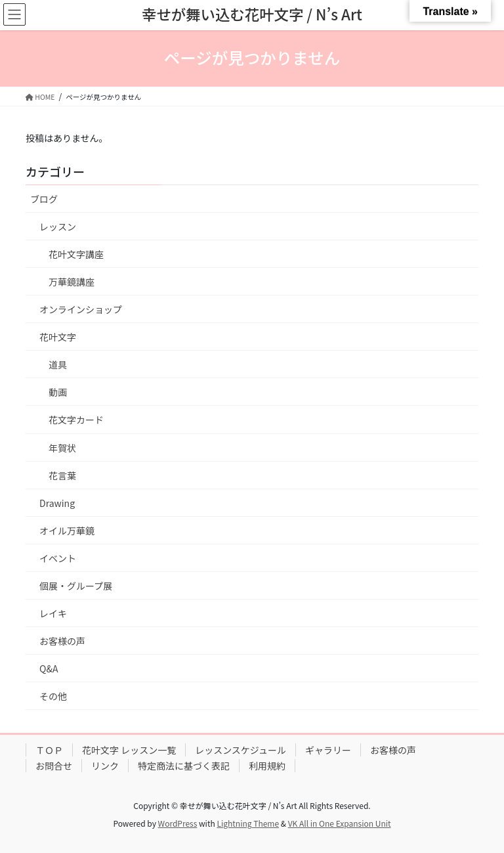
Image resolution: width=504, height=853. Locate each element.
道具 (58, 364)
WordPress (178, 823)
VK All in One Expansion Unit (340, 823)
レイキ (53, 613)
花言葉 (62, 475)
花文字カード (76, 420)
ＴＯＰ (49, 750)
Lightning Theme (248, 823)
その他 (53, 696)
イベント (58, 558)
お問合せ (54, 766)
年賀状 (62, 448)
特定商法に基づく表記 (184, 766)
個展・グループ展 (76, 586)
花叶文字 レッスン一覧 (129, 750)
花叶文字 (58, 337)
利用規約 (267, 766)
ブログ (44, 199)
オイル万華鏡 (67, 531)
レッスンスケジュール (241, 750)
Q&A (49, 668)
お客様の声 (62, 641)
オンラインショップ (81, 309)
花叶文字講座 (76, 254)
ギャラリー (328, 750)
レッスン (58, 227)
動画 (58, 392)
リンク (105, 766)
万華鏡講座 (72, 282)
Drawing (57, 503)
